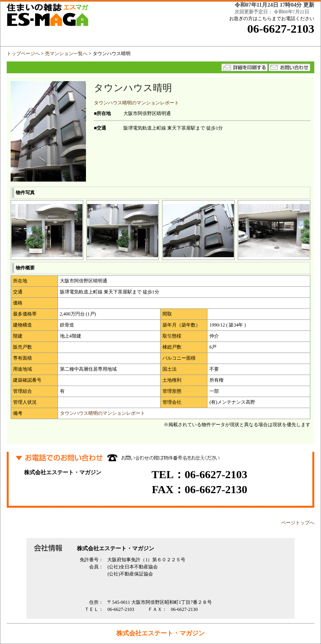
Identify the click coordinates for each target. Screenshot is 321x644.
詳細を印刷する (244, 67)
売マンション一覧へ (66, 54)
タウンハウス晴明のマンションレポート (136, 103)
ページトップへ (298, 523)
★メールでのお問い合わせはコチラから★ (289, 67)
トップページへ (23, 54)
